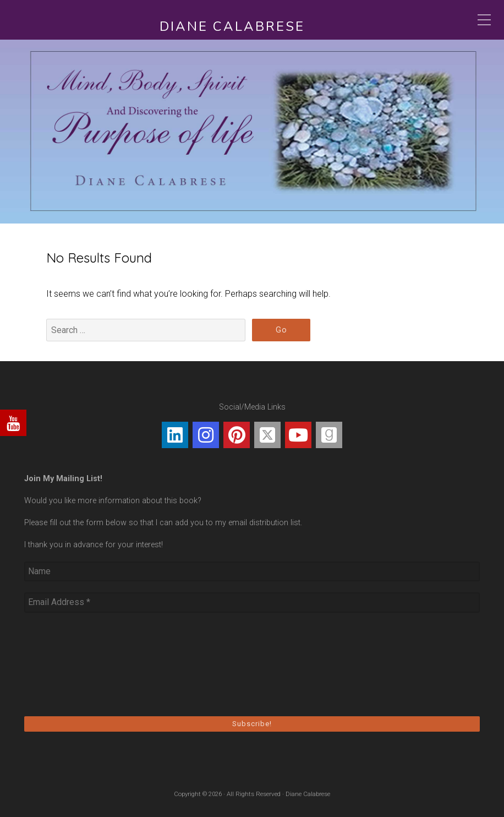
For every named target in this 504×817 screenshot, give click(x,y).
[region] (252, 132)
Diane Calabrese (232, 27)
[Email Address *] (252, 602)
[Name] (252, 571)
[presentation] (69, 663)
